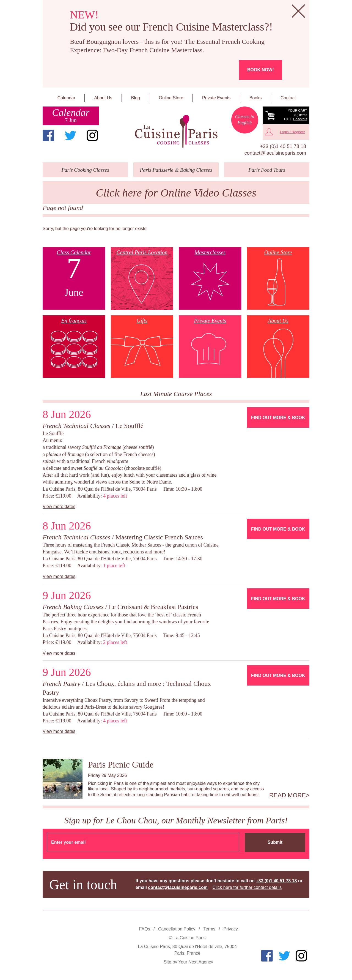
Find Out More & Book (278, 418)
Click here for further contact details (247, 887)
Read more (288, 795)
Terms (210, 929)
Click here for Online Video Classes (176, 193)
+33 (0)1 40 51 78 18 (283, 146)
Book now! (261, 70)
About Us (103, 98)
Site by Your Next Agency (188, 962)
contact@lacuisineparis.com (275, 153)
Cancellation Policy (177, 929)
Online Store (171, 98)
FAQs (145, 929)
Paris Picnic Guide (121, 765)
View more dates (59, 507)
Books (255, 98)
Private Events (216, 98)
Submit (275, 842)
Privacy (230, 929)
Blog (136, 98)
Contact (288, 98)
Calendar (66, 98)
